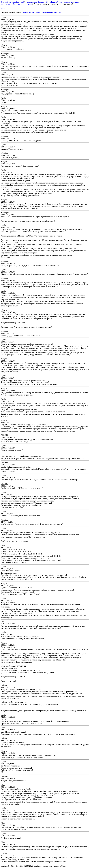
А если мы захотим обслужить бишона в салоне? (42, 12)
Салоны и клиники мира (22, 4)
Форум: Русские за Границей (12, 2)
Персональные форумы (35, 2)
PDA (3, 8)
